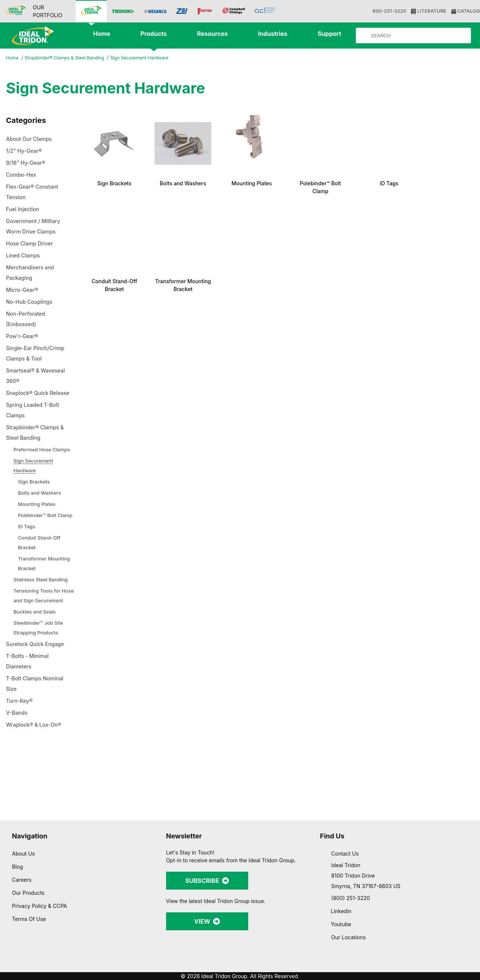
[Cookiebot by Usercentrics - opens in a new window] (48, 965)
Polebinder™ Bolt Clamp (39, 540)
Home (13, 58)
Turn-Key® (20, 741)
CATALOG (465, 11)
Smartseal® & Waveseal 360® (38, 376)
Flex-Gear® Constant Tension (35, 192)
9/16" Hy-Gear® (27, 163)
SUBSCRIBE (207, 880)
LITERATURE (428, 11)
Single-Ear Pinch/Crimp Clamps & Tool (37, 354)
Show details (392, 965)
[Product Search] (420, 35)
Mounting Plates (38, 524)
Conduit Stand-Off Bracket (42, 573)
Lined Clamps (24, 256)
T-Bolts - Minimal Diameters (29, 701)
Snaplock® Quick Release (29, 399)
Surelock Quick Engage (37, 684)
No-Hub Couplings (31, 302)
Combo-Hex (23, 175)
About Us (24, 853)
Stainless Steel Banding (42, 610)
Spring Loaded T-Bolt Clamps (35, 421)
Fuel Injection (24, 210)
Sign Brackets (35, 502)
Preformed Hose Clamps (33, 465)
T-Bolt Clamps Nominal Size (38, 724)
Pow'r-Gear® (23, 337)
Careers (22, 879)
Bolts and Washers (41, 513)
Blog (17, 866)
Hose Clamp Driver (31, 244)
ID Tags (27, 557)
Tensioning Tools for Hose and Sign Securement (38, 630)
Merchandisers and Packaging (32, 273)
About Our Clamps (32, 139)
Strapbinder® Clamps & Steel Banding (69, 58)
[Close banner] (468, 893)
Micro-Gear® (23, 290)
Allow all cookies (399, 899)
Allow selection (398, 922)
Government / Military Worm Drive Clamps (36, 227)
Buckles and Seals (35, 651)
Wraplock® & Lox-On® (35, 765)
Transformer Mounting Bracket (46, 593)
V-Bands (18, 753)
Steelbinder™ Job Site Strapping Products (40, 667)
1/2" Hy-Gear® (25, 151)
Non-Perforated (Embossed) (28, 319)
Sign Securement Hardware (150, 58)
